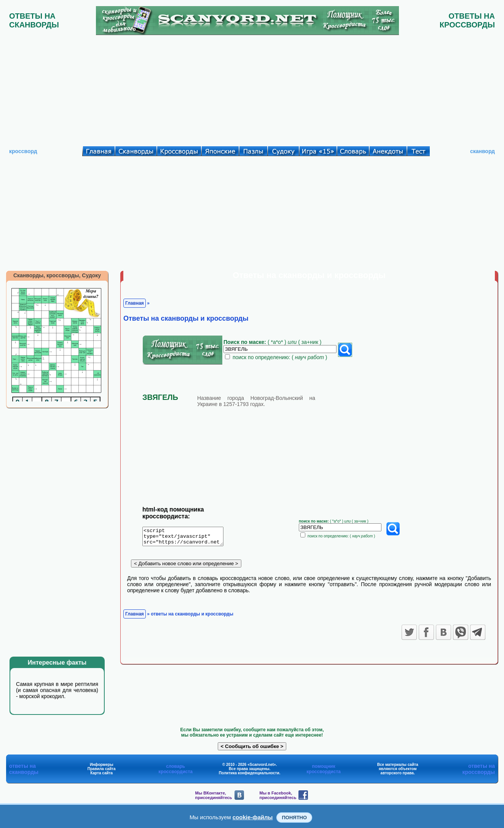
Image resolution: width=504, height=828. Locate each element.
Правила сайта (102, 769)
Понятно (294, 818)
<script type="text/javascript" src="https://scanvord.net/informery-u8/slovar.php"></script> (187, 538)
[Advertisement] (252, 89)
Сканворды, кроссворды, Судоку (57, 275)
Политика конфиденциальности (249, 773)
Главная (135, 303)
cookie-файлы (253, 817)
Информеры (102, 765)
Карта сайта (101, 773)
